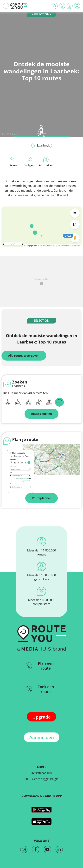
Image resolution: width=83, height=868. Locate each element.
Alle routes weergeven (24, 356)
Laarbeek (41, 145)
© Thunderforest (45, 246)
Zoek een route (40, 689)
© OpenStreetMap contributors (67, 246)
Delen (13, 162)
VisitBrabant (13, 134)
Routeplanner (41, 498)
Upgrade (42, 717)
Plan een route (40, 666)
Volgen (29, 162)
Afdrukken (46, 162)
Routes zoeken (41, 414)
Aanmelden (42, 737)
